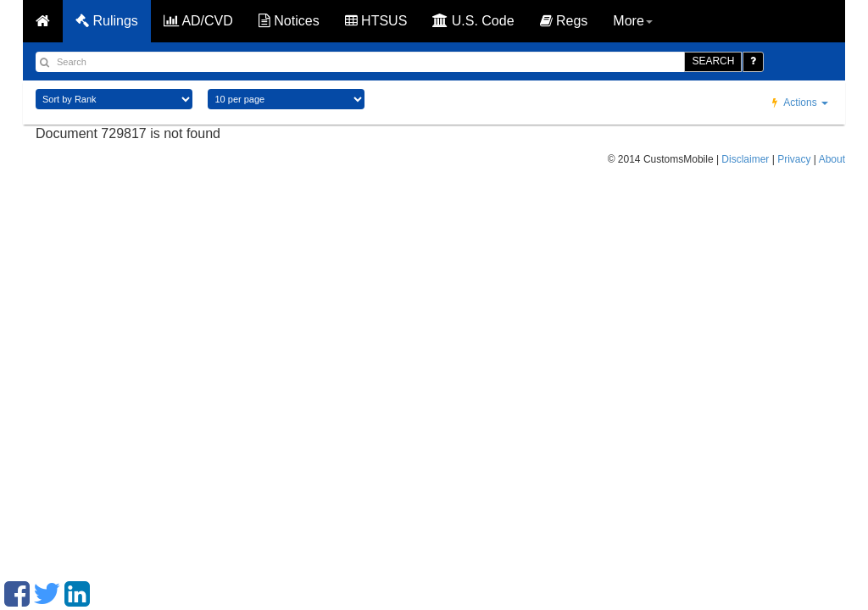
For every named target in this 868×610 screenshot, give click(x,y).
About (832, 159)
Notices (289, 21)
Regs (564, 21)
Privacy (794, 159)
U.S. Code (473, 21)
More (632, 21)
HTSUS (376, 21)
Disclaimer (745, 159)
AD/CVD (198, 21)
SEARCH (713, 61)
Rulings (107, 21)
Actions (800, 103)
